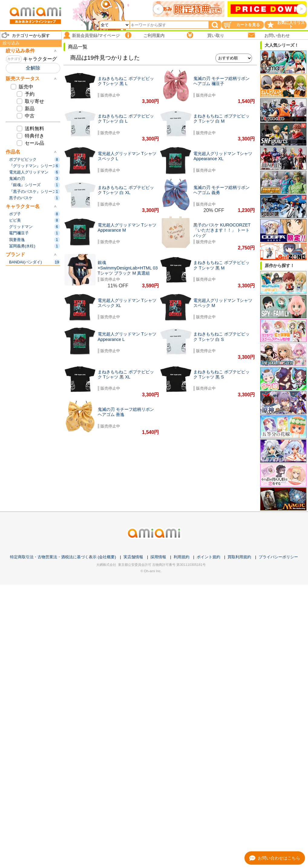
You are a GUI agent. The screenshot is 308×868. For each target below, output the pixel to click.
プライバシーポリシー (278, 557)
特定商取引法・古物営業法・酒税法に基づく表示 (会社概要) (63, 557)
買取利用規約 (239, 557)
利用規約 (182, 557)
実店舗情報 (133, 557)
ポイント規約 (208, 557)
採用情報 (158, 557)
